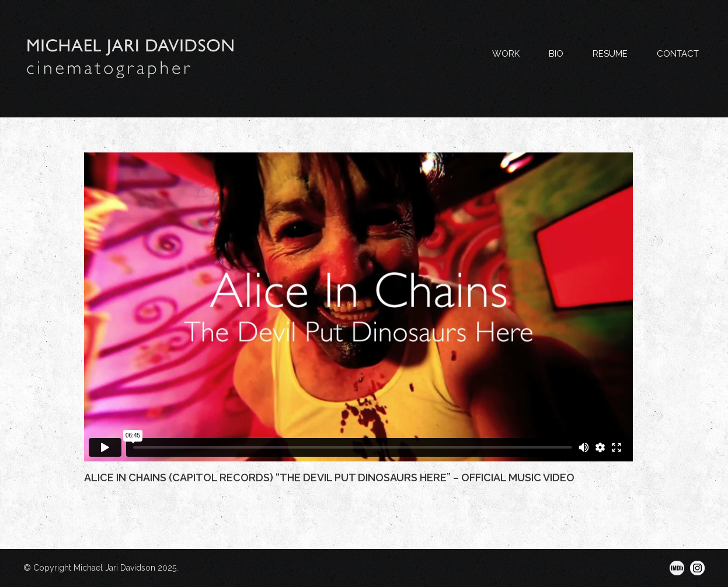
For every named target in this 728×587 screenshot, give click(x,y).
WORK (506, 54)
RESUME (610, 54)
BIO (556, 54)
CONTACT (678, 54)
